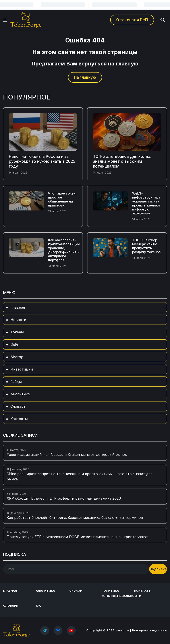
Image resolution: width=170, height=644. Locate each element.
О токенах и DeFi (132, 20)
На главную (85, 77)
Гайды (16, 382)
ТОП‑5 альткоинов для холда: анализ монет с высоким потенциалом (122, 161)
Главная (18, 307)
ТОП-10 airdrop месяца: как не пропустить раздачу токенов (146, 246)
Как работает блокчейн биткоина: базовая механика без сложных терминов (75, 518)
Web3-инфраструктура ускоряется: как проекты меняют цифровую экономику (146, 203)
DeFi (14, 344)
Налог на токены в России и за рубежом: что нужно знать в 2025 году (42, 161)
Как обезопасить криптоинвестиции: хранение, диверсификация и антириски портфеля (64, 250)
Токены (17, 332)
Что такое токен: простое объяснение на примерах (62, 199)
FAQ (39, 606)
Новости (18, 320)
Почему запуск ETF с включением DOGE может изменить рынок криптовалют (77, 537)
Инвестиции (22, 369)
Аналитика (20, 394)
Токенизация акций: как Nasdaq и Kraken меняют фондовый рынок (67, 455)
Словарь (18, 406)
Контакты (19, 419)
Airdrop (17, 357)
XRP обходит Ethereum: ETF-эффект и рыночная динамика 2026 (64, 498)
